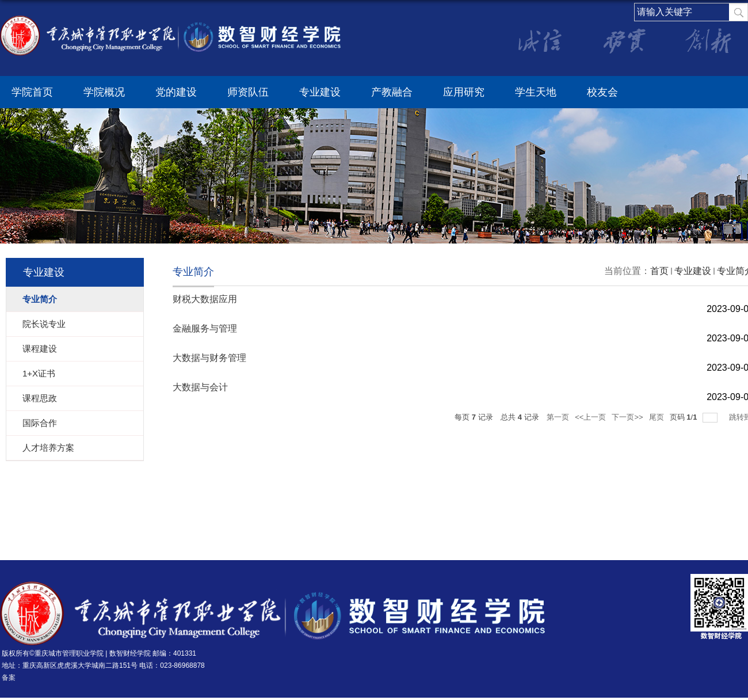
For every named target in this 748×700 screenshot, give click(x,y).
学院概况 (104, 92)
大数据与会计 (200, 387)
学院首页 (32, 92)
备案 (9, 678)
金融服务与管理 (205, 328)
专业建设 (320, 92)
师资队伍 (248, 92)
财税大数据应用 (205, 299)
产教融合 (392, 92)
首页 (659, 271)
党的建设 (176, 92)
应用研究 (464, 92)
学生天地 (536, 92)
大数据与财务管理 (209, 358)
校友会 (602, 92)
